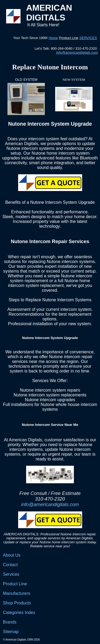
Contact (10, 565)
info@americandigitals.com (77, 52)
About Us (12, 555)
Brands (10, 622)
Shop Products (17, 603)
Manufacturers (17, 593)
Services (11, 574)
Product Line (15, 584)
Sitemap (11, 632)
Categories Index (19, 613)
